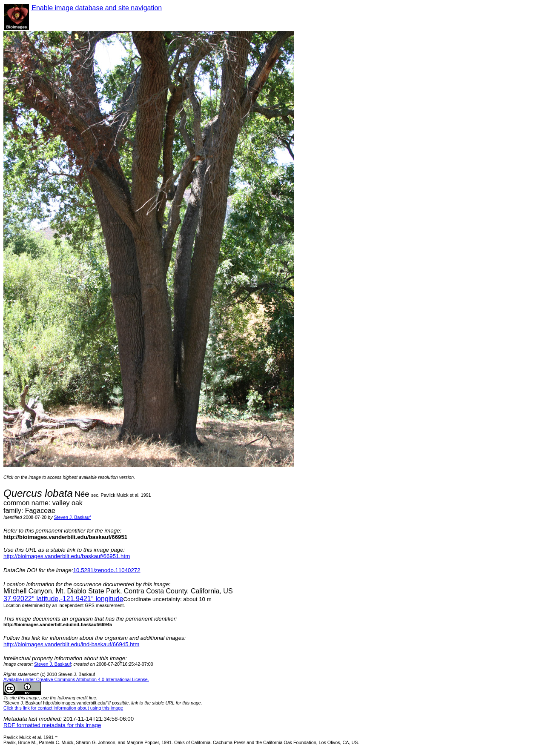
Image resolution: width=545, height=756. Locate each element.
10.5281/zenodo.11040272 (107, 570)
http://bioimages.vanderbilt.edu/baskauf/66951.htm (67, 556)
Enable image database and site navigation (96, 8)
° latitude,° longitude (63, 599)
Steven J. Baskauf (72, 517)
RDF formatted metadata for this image (52, 725)
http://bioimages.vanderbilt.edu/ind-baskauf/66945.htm (71, 644)
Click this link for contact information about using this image (63, 708)
